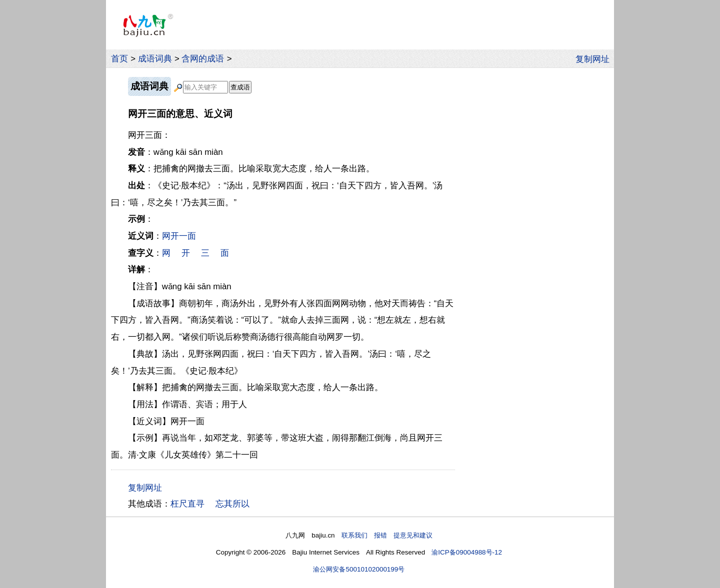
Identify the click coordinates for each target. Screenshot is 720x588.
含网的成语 (203, 59)
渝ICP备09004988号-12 (467, 552)
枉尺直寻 (187, 504)
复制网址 (595, 58)
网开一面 (179, 236)
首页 (119, 59)
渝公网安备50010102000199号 (359, 569)
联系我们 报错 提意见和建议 (387, 535)
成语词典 (155, 59)
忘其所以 (232, 504)
